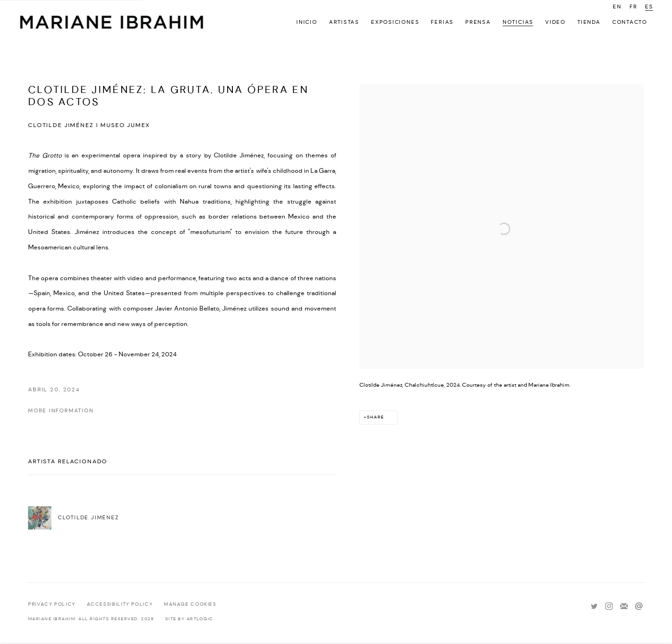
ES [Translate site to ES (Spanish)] (649, 7)
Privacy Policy (52, 604)
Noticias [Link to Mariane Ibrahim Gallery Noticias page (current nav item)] (518, 22)
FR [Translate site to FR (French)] (633, 7)
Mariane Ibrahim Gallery (112, 23)
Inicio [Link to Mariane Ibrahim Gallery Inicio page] (307, 22)
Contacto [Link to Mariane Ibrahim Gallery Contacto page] (630, 22)
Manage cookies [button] (190, 604)
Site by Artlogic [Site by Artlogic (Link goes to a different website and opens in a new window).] (189, 619)
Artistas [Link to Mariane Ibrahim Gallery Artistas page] (344, 22)
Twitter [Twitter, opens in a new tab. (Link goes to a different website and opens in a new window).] (594, 607)
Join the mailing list (624, 607)
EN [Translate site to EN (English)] (617, 7)
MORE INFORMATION (61, 411)
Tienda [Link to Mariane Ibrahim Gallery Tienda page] (589, 22)
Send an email (639, 607)
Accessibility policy (120, 604)
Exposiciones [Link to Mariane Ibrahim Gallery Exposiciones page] (395, 22)
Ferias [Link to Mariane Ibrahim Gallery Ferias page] (442, 22)
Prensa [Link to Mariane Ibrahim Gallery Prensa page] (478, 22)
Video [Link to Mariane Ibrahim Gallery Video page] (555, 22)
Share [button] (375, 417)
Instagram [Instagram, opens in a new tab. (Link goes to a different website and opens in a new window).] (609, 607)
